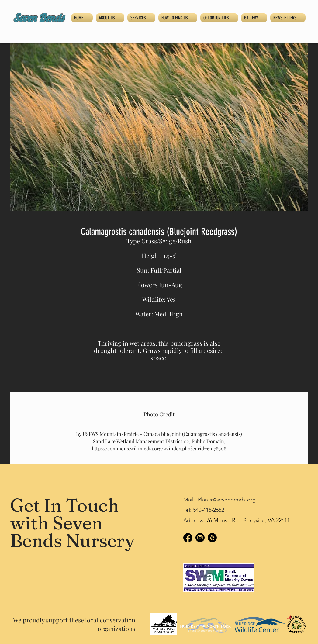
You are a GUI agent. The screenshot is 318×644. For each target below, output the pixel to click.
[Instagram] (200, 538)
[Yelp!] (212, 538)
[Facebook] (188, 538)
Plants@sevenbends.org (227, 500)
